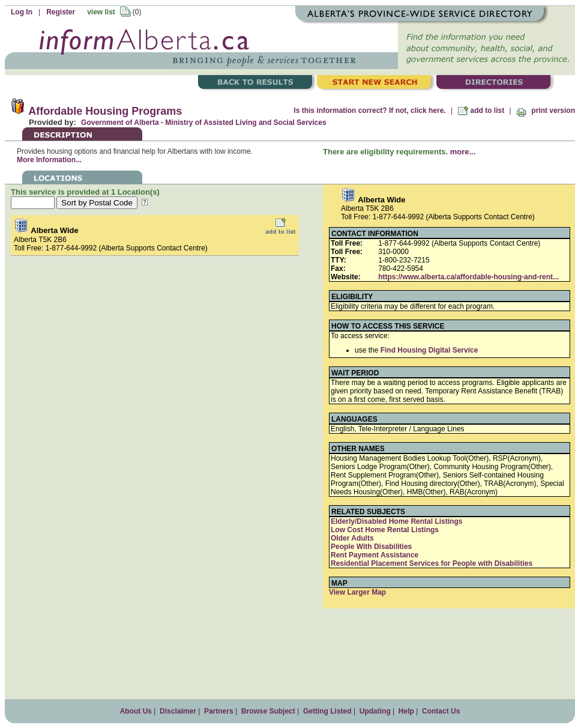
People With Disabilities (371, 547)
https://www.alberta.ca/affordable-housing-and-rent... (468, 277)
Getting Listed (327, 711)
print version (546, 111)
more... (463, 152)
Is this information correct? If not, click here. (369, 111)
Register (61, 12)
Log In (22, 12)
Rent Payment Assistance (375, 555)
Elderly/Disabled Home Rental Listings (396, 521)
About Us (136, 711)
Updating (375, 711)
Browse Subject (268, 711)
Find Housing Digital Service (429, 350)
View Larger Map (357, 592)
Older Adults (352, 538)
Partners (219, 711)
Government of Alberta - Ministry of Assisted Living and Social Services (204, 123)
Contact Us (441, 711)
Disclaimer (178, 711)
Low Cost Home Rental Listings (385, 530)
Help (406, 711)
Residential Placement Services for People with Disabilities (432, 563)
